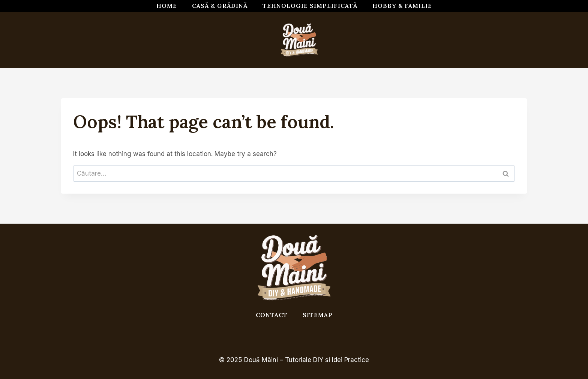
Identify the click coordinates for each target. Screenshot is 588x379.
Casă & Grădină (220, 6)
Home (167, 6)
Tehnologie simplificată (310, 6)
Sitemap (318, 315)
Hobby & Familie (402, 6)
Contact (272, 315)
